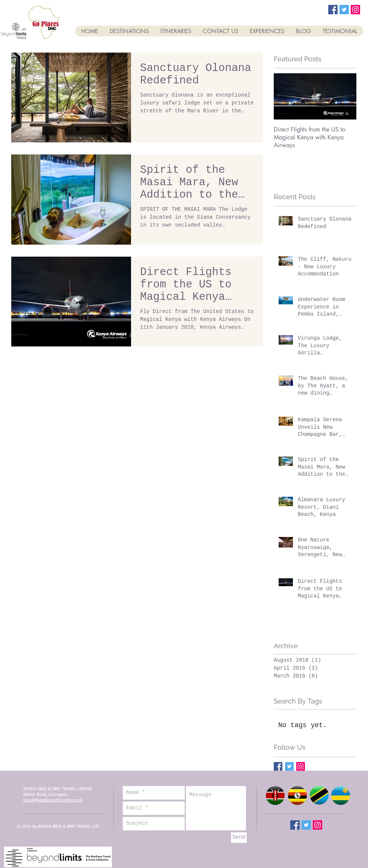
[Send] (239, 838)
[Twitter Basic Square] (289, 766)
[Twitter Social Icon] (344, 10)
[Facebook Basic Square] (278, 766)
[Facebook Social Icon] (333, 10)
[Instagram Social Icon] (355, 10)
